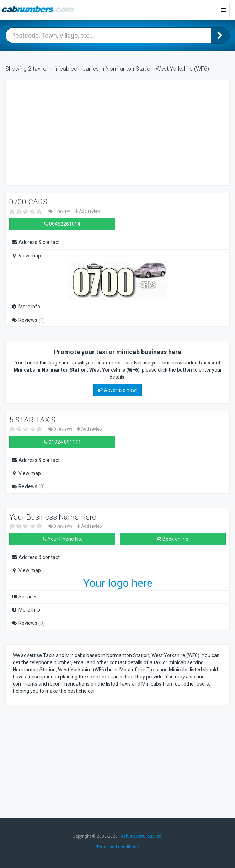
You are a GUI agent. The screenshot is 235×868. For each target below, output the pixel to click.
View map (26, 256)
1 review (60, 211)
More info (26, 307)
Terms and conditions (117, 847)
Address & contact (35, 242)
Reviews (28, 320)
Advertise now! (117, 390)
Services (24, 597)
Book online (173, 539)
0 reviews (61, 429)
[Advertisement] (70, 132)
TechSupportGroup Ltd (140, 836)
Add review (88, 211)
